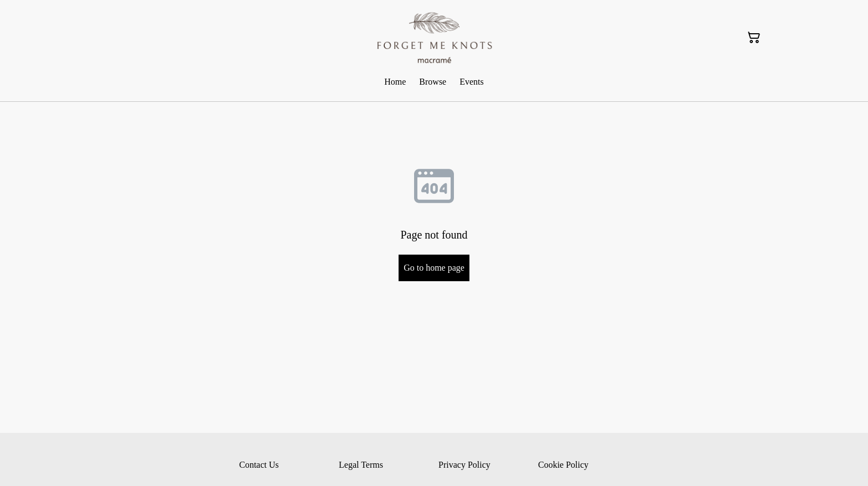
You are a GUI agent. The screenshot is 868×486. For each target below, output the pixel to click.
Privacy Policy (464, 465)
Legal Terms (361, 465)
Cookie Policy (563, 465)
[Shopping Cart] (754, 38)
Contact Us (259, 465)
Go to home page (434, 268)
